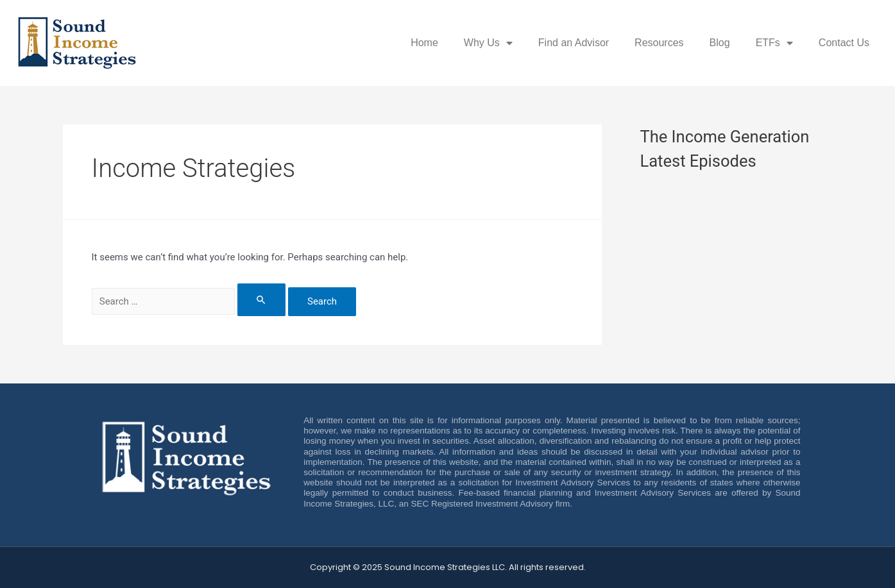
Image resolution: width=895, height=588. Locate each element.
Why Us (488, 43)
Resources (659, 43)
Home (424, 43)
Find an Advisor (574, 43)
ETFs (774, 43)
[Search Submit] (262, 300)
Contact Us (844, 43)
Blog (720, 43)
